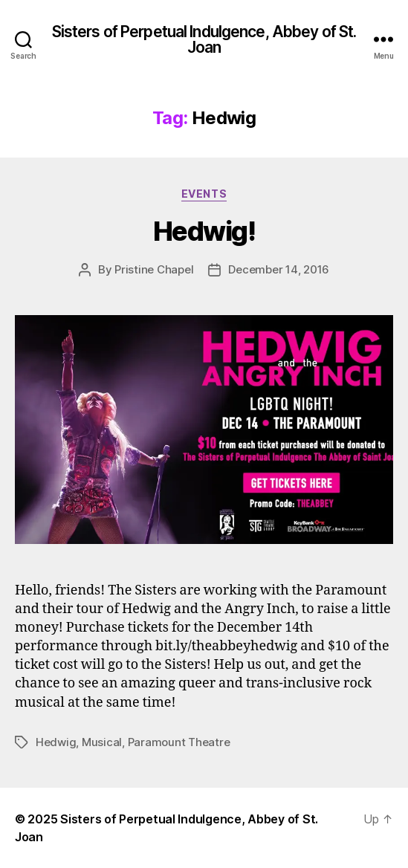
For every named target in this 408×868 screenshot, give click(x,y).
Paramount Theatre (179, 742)
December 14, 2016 (279, 269)
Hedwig (56, 742)
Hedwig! (204, 231)
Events (204, 194)
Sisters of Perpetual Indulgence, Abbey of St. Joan (204, 39)
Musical (102, 742)
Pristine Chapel (154, 269)
